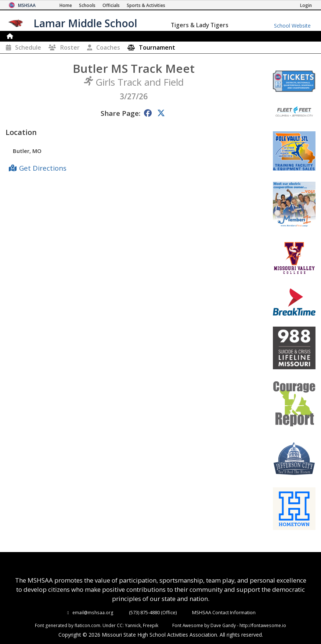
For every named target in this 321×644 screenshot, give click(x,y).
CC (120, 625)
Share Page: (120, 113)
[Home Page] (66, 5)
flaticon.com (87, 625)
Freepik (151, 625)
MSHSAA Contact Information (224, 612)
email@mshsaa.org (93, 612)
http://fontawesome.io (263, 625)
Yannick (133, 625)
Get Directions (43, 168)
